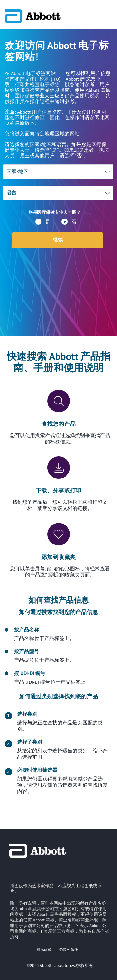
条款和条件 (69, 950)
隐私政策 (44, 950)
